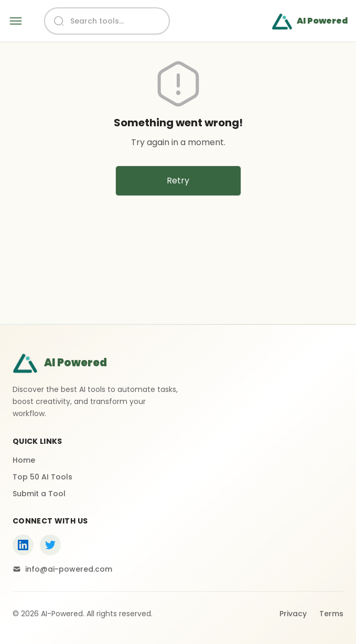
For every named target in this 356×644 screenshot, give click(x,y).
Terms (331, 614)
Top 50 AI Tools (42, 477)
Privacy (293, 614)
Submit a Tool (39, 494)
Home (24, 460)
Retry (178, 181)
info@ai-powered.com (62, 569)
